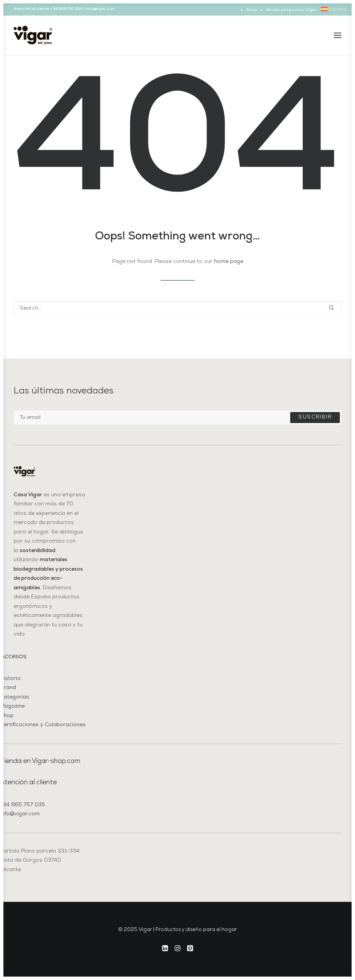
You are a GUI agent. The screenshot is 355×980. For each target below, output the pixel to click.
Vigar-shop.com (56, 761)
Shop (252, 10)
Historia (10, 679)
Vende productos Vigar (292, 10)
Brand (8, 688)
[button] (338, 35)
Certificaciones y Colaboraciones (43, 725)
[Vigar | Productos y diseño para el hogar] (33, 35)
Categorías (15, 697)
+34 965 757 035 (23, 805)
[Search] (177, 308)
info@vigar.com (20, 814)
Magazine (12, 706)
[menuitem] (249, 10)
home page (229, 262)
